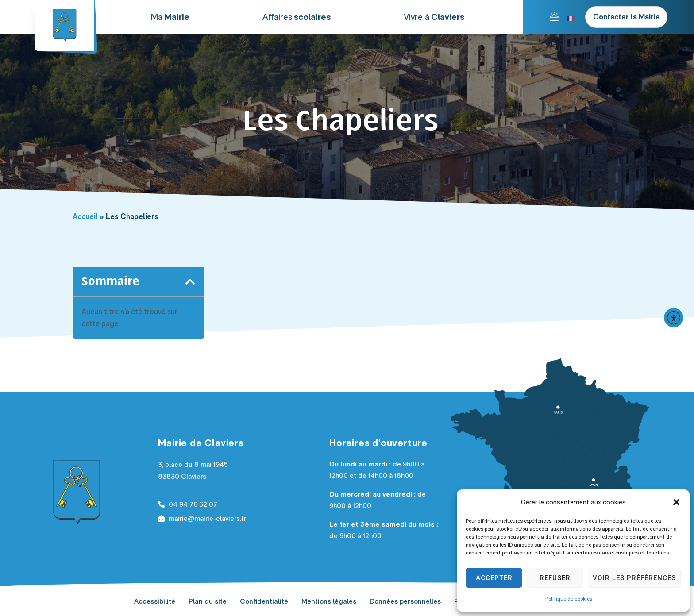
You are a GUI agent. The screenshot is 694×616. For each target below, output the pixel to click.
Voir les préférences (634, 578)
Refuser (555, 578)
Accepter (494, 578)
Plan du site (208, 601)
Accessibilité (155, 601)
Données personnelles (405, 601)
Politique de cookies (569, 599)
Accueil (85, 216)
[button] (676, 502)
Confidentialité (264, 601)
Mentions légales (329, 601)
